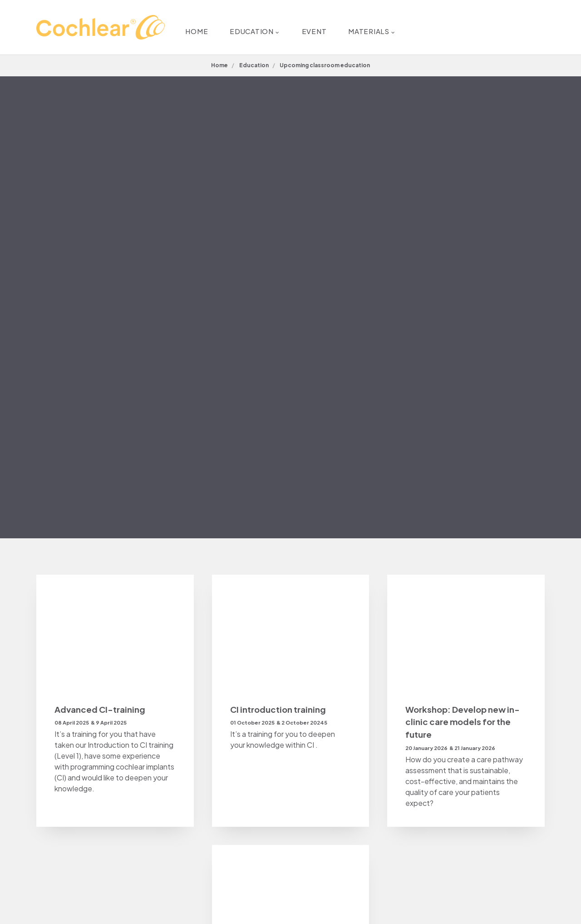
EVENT (320, 27)
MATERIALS (389, 27)
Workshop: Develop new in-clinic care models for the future (465, 723)
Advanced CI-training (101, 710)
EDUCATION (249, 27)
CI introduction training (280, 710)
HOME (179, 27)
